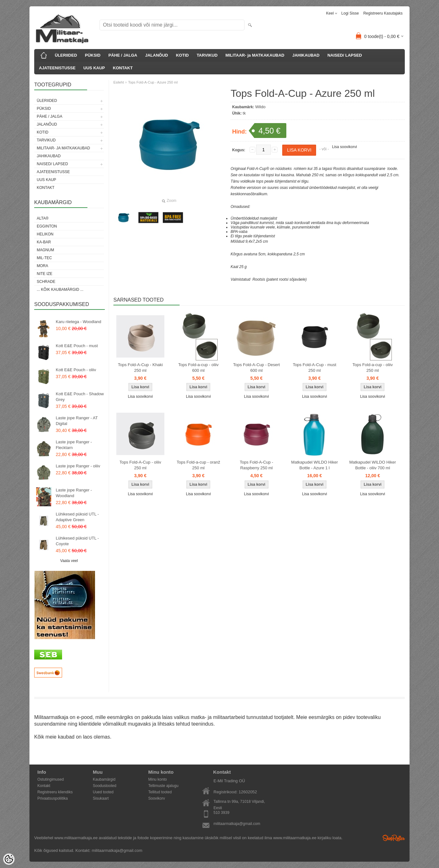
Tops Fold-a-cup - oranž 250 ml (198, 465)
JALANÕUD (156, 55)
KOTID (182, 55)
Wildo (261, 107)
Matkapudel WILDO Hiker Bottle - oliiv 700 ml (373, 465)
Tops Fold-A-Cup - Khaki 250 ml (140, 368)
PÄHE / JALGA (123, 55)
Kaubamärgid (104, 779)
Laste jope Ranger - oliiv (78, 466)
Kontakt (44, 786)
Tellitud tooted (160, 792)
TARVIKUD (207, 55)
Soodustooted (105, 786)
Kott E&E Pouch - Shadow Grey (80, 397)
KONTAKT (123, 68)
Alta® (43, 218)
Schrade (46, 282)
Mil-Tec (44, 258)
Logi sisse (350, 13)
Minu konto (158, 779)
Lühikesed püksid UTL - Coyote (77, 541)
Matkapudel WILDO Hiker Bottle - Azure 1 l (314, 465)
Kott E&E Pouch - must (77, 346)
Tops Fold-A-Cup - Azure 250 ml (153, 82)
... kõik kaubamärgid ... (60, 290)
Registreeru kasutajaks (383, 13)
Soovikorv (157, 798)
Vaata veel (69, 561)
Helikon (45, 234)
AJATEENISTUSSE (57, 68)
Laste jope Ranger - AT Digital (77, 421)
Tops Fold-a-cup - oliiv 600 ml (198, 368)
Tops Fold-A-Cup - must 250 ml (314, 368)
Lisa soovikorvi (344, 147)
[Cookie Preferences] (9, 859)
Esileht (119, 82)
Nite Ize (45, 274)
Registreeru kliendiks (55, 792)
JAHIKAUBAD (306, 55)
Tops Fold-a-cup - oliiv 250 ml (373, 368)
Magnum (45, 250)
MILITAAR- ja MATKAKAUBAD (255, 55)
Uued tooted (103, 792)
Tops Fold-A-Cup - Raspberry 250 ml (256, 465)
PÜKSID (93, 55)
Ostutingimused (51, 779)
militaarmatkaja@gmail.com (237, 824)
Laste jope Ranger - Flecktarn (74, 445)
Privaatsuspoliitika (53, 798)
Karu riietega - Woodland (79, 322)
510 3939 (221, 813)
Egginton (47, 226)
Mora (42, 266)
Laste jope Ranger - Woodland (74, 493)
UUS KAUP (94, 68)
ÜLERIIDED (66, 55)
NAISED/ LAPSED (345, 55)
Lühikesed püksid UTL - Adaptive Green (77, 517)
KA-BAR (44, 242)
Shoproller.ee (394, 838)
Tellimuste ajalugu (163, 786)
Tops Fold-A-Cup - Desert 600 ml (256, 368)
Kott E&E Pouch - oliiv (76, 370)
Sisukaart (101, 798)
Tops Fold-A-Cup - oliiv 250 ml (140, 465)
